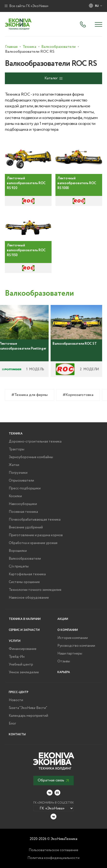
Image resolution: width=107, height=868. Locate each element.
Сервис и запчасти (24, 630)
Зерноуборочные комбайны (31, 457)
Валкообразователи (25, 559)
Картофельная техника (27, 574)
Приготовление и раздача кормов (36, 535)
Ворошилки (18, 551)
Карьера (64, 672)
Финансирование (23, 649)
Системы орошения (24, 582)
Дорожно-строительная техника (35, 442)
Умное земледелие (24, 672)
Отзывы (64, 661)
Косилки (15, 496)
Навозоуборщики (23, 504)
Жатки (14, 465)
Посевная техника (23, 512)
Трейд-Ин (17, 657)
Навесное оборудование (29, 598)
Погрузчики (18, 473)
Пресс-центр (19, 692)
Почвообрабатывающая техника (35, 520)
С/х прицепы (19, 566)
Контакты (17, 734)
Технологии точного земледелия (35, 590)
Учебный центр (21, 665)
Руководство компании (76, 646)
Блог (12, 724)
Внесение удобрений (26, 527)
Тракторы (17, 449)
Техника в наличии (25, 619)
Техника (16, 434)
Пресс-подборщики (25, 488)
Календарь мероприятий (28, 716)
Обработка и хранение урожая (33, 543)
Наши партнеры (70, 654)
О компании (68, 630)
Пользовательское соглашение (53, 850)
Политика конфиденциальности (53, 858)
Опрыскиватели (21, 481)
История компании (73, 638)
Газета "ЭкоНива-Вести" (28, 708)
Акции (63, 619)
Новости (16, 700)
